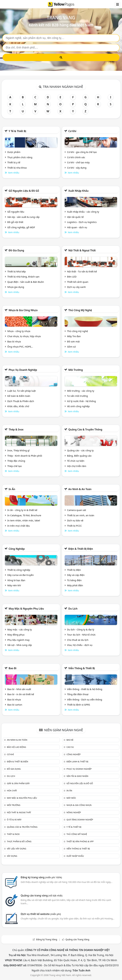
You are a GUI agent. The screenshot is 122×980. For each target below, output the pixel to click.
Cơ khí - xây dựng (77, 168)
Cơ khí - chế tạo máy (78, 162)
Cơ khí (72, 131)
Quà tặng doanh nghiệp (80, 820)
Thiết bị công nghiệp (19, 570)
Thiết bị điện (74, 570)
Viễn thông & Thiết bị (82, 668)
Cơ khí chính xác (76, 157)
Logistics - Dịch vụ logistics (82, 222)
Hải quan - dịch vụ (77, 227)
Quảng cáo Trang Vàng (77, 939)
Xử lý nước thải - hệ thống (81, 401)
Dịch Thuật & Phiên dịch (21, 401)
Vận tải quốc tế (75, 217)
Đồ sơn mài (73, 341)
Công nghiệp (17, 549)
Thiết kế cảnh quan (78, 282)
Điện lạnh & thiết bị (77, 762)
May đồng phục (16, 635)
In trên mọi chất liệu (19, 526)
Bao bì (12, 668)
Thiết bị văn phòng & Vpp (80, 841)
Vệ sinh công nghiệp (78, 406)
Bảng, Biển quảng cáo (79, 456)
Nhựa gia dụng (16, 287)
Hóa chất (12, 791)
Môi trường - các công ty (81, 391)
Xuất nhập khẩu (78, 191)
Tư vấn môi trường (77, 396)
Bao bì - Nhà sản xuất (19, 689)
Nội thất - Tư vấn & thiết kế (82, 271)
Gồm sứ (71, 347)
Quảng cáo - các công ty (80, 450)
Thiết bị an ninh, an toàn (81, 515)
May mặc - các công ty (20, 629)
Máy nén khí (14, 585)
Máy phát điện (75, 585)
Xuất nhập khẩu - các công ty (83, 212)
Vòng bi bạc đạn (16, 580)
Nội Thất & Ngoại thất (82, 250)
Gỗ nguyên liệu (16, 212)
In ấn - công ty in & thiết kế (22, 510)
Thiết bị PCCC (74, 526)
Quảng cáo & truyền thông (85, 429)
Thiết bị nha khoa (17, 168)
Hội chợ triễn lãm (77, 466)
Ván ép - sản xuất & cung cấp (23, 217)
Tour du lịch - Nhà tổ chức (81, 635)
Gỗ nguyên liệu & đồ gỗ (24, 191)
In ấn (12, 489)
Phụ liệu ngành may (18, 640)
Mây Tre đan (74, 336)
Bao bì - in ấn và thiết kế (21, 694)
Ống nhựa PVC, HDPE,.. (20, 347)
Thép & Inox (16, 429)
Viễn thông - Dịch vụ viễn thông (85, 699)
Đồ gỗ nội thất (15, 222)
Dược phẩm (14, 152)
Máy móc (71, 798)
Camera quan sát (77, 510)
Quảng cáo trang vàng (41, 895)
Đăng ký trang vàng (41, 877)
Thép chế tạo (15, 466)
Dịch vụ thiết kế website (41, 914)
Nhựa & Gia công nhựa (23, 310)
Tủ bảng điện (74, 580)
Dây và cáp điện (76, 575)
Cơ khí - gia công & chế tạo (82, 152)
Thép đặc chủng (16, 461)
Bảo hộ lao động (16, 747)
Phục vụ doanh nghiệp (23, 370)
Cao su (70, 747)
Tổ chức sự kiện (76, 461)
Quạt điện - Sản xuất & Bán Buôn (26, 282)
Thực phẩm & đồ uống (19, 841)
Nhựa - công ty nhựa (19, 331)
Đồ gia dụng (16, 250)
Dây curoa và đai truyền (20, 575)
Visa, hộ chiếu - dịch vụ (80, 645)
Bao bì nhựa (14, 341)
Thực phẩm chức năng (20, 157)
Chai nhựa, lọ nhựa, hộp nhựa (24, 336)
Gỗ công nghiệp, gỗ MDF (21, 227)
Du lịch (73, 609)
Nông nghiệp (74, 812)
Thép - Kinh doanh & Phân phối (25, 456)
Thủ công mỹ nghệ (80, 310)
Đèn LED (72, 277)
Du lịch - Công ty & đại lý (81, 629)
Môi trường (76, 370)
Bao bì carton (15, 705)
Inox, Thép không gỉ (18, 450)
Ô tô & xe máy (14, 820)
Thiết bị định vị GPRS (79, 705)
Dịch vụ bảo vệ (75, 520)
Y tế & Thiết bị (17, 131)
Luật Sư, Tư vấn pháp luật (22, 391)
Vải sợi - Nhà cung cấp (20, 645)
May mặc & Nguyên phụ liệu (26, 609)
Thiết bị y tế (14, 162)
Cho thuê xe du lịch (78, 640)
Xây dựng (12, 856)
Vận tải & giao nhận (77, 776)
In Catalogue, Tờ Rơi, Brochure (24, 515)
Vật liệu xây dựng (16, 849)
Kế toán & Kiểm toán (19, 396)
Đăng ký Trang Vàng (47, 939)
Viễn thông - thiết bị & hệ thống (85, 689)
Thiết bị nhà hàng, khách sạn (23, 277)
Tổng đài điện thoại (78, 694)
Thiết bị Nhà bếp (17, 271)
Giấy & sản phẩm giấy (18, 783)
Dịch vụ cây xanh (76, 287)
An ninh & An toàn (80, 489)
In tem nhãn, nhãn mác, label (24, 520)
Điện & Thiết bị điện (81, 549)
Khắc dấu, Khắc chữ (18, 406)
